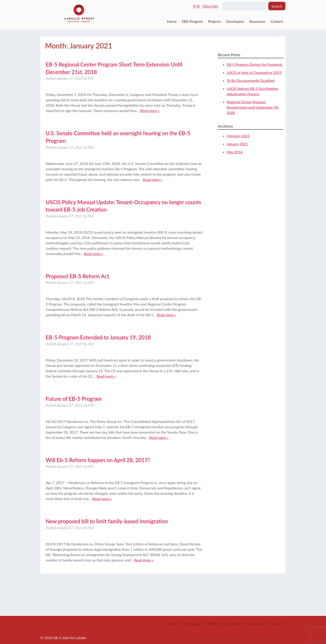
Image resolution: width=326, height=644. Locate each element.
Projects (215, 21)
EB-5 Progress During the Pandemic (255, 64)
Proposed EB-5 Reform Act (77, 276)
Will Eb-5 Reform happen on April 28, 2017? (98, 460)
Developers (235, 21)
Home (172, 21)
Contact (277, 21)
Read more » (150, 111)
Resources (257, 21)
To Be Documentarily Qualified (251, 80)
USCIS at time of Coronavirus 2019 (254, 72)
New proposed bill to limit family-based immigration (107, 521)
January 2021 (237, 144)
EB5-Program (192, 21)
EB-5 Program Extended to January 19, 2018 (98, 337)
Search (277, 6)
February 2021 (238, 136)
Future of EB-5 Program (74, 399)
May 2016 (235, 152)
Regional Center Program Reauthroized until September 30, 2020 (253, 107)
